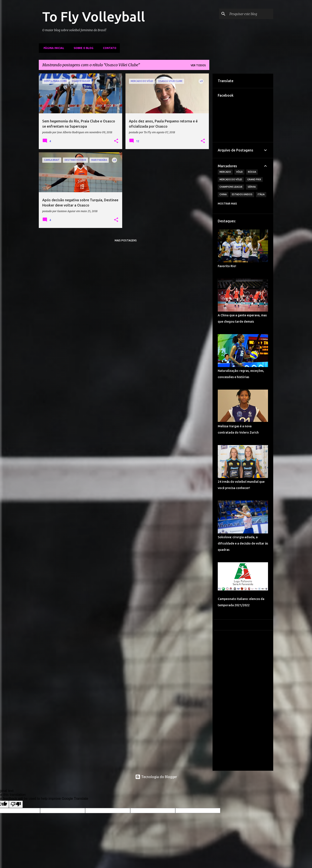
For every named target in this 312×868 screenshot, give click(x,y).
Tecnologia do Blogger (156, 777)
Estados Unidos (242, 194)
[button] (116, 141)
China (223, 194)
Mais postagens (126, 240)
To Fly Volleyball (94, 16)
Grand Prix (254, 179)
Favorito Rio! (227, 266)
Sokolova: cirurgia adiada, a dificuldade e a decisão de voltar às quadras (243, 543)
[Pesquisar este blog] (250, 14)
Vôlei (239, 172)
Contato (108, 48)
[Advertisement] (243, 701)
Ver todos (198, 65)
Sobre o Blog (82, 48)
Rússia (252, 172)
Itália (261, 194)
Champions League (231, 187)
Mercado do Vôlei (231, 179)
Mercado (225, 172)
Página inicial (53, 48)
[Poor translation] (16, 804)
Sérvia (252, 187)
